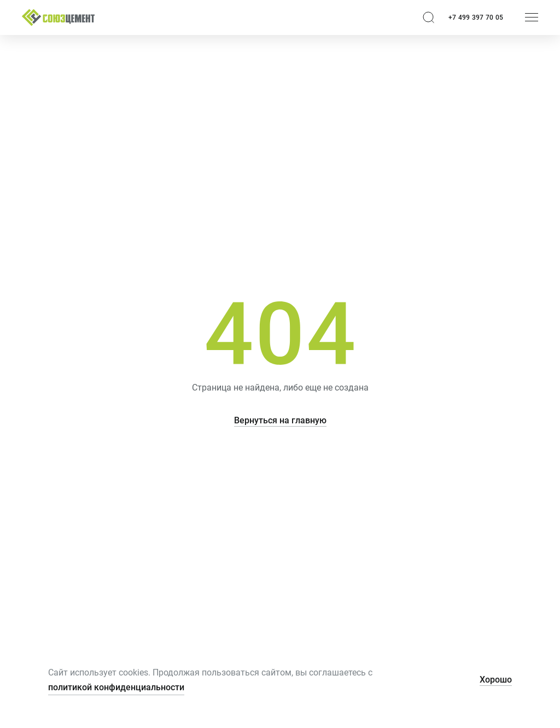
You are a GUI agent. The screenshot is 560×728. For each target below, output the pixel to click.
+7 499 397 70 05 (476, 18)
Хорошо (496, 680)
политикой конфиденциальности (116, 687)
